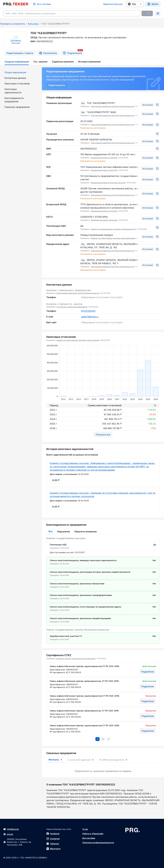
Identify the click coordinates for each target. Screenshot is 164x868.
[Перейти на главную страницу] (16, 4)
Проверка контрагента (12, 24)
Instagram (53, 839)
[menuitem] (19, 72)
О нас (85, 829)
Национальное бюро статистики (104, 158)
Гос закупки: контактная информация (72, 307)
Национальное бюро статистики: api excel (108, 183)
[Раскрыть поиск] (158, 13)
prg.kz (8, 834)
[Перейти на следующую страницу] (108, 739)
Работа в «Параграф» (93, 834)
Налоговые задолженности (13, 91)
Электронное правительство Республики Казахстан (112, 106)
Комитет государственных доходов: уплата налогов (78, 340)
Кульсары (33, 24)
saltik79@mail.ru (90, 317)
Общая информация (15, 72)
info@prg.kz (11, 829)
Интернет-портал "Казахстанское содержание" (76, 659)
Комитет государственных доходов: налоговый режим (113, 238)
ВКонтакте (53, 849)
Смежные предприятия (17, 107)
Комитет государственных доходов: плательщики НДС (113, 229)
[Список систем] (42, 4)
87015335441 (88, 311)
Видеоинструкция (113, 4)
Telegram (53, 844)
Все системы (89, 838)
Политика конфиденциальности (98, 843)
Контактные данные (15, 78)
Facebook (53, 834)
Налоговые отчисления (17, 84)
